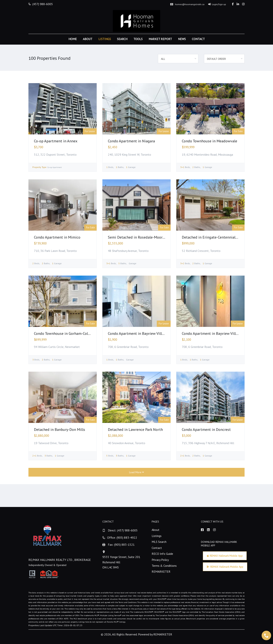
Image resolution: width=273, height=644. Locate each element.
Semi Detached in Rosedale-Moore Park (140, 237)
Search (122, 39)
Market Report (160, 39)
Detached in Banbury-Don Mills (60, 430)
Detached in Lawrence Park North (135, 430)
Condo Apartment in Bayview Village (138, 333)
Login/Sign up (217, 4)
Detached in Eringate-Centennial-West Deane (219, 237)
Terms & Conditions (164, 566)
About (88, 39)
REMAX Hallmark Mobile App (225, 556)
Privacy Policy (160, 560)
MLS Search (159, 542)
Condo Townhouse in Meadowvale (209, 141)
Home (73, 39)
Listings (105, 39)
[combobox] (178, 59)
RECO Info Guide (162, 554)
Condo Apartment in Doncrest (206, 430)
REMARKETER (161, 571)
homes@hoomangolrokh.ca (187, 4)
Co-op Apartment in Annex (56, 141)
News (182, 39)
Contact (198, 39)
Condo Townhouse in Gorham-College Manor (70, 333)
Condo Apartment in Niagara (131, 141)
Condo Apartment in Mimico (57, 237)
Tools (138, 39)
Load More (136, 472)
